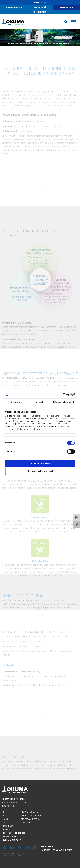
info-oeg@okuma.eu (30, 819)
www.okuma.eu (28, 822)
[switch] (69, 451)
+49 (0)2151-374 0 (29, 812)
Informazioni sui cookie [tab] (64, 402)
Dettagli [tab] (39, 402)
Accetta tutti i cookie (40, 463)
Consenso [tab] (15, 402)
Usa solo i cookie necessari (40, 471)
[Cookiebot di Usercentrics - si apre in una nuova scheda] (63, 395)
